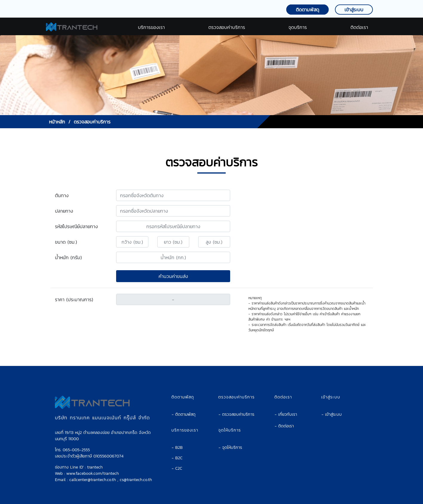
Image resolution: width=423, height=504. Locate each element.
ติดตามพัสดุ (307, 10)
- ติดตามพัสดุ (184, 410)
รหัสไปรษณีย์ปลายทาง (76, 226)
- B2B (177, 443)
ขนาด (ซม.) (66, 242)
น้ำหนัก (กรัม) (68, 257)
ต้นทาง (62, 195)
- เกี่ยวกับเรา (286, 410)
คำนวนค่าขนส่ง (173, 276)
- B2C (177, 453)
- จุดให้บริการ (230, 443)
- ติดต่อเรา (284, 421)
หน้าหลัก (57, 122)
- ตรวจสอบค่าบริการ (236, 410)
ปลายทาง (64, 211)
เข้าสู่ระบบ (354, 10)
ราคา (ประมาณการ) (74, 299)
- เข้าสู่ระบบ (332, 410)
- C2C (177, 464)
